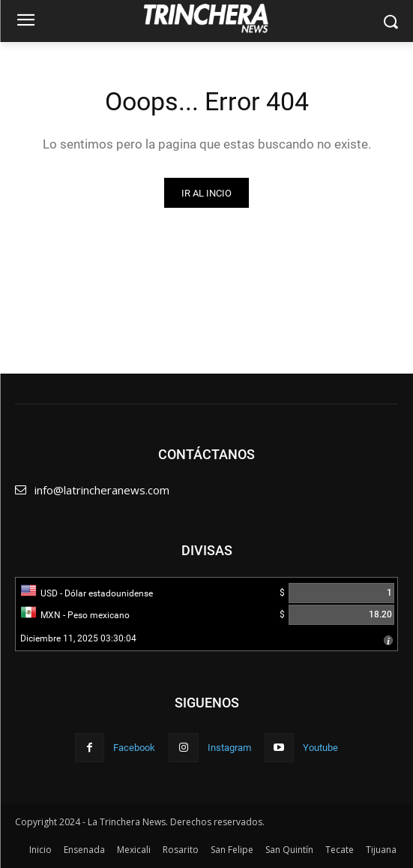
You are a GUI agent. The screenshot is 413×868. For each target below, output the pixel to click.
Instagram (229, 748)
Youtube (320, 748)
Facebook (134, 748)
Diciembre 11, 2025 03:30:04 (78, 638)
